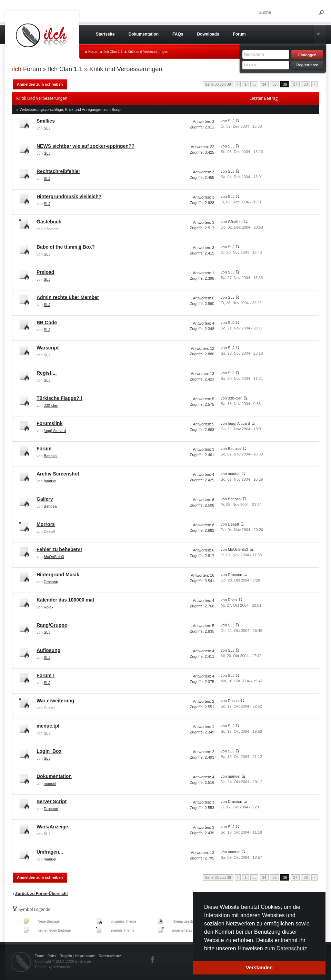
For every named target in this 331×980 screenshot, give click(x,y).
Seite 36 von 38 (218, 84)
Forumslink (49, 423)
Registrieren (307, 65)
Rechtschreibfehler (58, 171)
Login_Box (49, 751)
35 (274, 84)
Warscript (48, 348)
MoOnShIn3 (54, 557)
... (254, 84)
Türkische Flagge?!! (59, 398)
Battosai (51, 456)
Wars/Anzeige (52, 827)
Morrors (46, 524)
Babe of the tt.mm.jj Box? (66, 247)
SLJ (47, 128)
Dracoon (51, 582)
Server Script (52, 801)
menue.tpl (48, 726)
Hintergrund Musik (58, 575)
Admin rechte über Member (68, 297)
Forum (93, 52)
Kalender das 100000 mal (65, 600)
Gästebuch (49, 222)
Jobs (52, 956)
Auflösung (48, 650)
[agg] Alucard (55, 431)
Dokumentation (54, 776)
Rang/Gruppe (52, 625)
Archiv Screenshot (58, 474)
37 (295, 84)
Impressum (85, 956)
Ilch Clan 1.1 (113, 52)
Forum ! (46, 675)
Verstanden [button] (259, 968)
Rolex (49, 607)
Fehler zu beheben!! (59, 549)
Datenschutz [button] (292, 948)
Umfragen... (50, 852)
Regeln (66, 956)
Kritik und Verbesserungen (148, 52)
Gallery (45, 499)
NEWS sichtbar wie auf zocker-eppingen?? (86, 146)
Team (40, 956)
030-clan (51, 405)
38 (305, 84)
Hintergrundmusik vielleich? (69, 196)
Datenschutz (110, 956)
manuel (50, 481)
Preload (45, 272)
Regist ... (47, 373)
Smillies (46, 121)
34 (264, 84)
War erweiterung (55, 701)
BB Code (47, 323)
